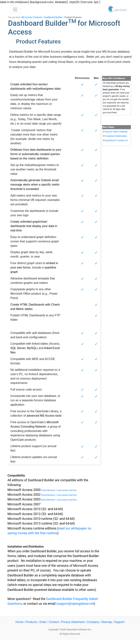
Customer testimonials (116, 136)
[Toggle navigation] (15, 9)
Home (19, 622)
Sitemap (107, 622)
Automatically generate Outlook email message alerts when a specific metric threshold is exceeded (35, 185)
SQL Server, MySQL (24, 348)
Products (31, 622)
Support (119, 622)
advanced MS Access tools (44, 416)
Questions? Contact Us (116, 140)
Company (93, 622)
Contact (54, 622)
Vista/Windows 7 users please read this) (59, 490)
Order (43, 622)
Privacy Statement (73, 622)
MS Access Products (32, 17)
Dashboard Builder (53, 17)
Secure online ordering (116, 132)
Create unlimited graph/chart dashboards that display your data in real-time (34, 226)
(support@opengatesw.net (75, 604)
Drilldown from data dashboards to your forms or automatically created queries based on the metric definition (36, 154)
